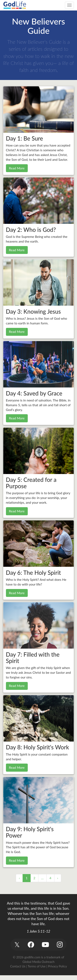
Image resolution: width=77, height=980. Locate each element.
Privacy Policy (57, 966)
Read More (17, 168)
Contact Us (18, 966)
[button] (17, 944)
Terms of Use (37, 966)
